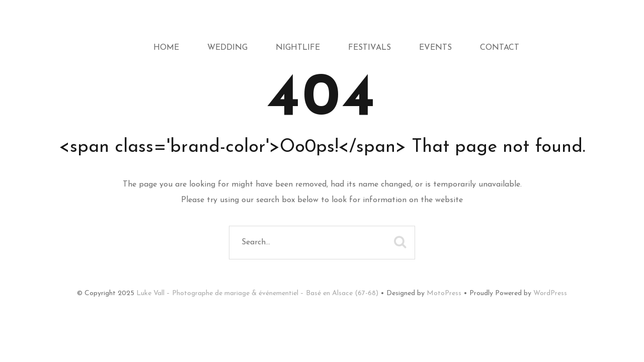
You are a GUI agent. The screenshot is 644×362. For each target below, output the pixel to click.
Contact (500, 48)
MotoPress (444, 293)
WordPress (550, 293)
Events (435, 48)
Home (166, 48)
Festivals (370, 48)
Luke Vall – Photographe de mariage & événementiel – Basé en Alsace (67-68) (257, 293)
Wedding (227, 48)
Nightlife (298, 48)
